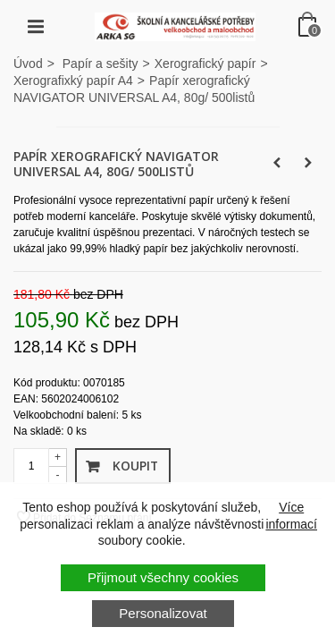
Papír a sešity (100, 64)
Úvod (28, 64)
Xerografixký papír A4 (73, 80)
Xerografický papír (205, 64)
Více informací (291, 515)
